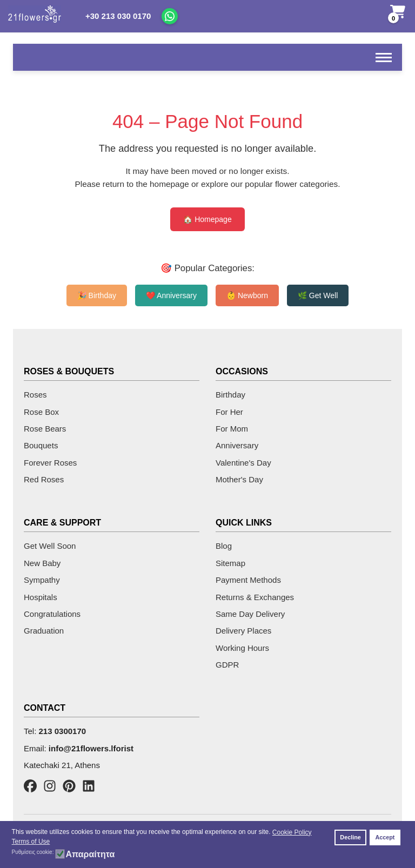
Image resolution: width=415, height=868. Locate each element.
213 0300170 (63, 731)
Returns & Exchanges (255, 597)
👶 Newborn (247, 295)
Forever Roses (50, 463)
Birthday (230, 395)
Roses (35, 395)
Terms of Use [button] (31, 842)
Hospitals (41, 597)
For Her (229, 412)
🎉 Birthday (97, 295)
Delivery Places (243, 631)
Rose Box (41, 412)
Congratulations (52, 614)
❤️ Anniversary (171, 295)
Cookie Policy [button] (292, 832)
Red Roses (44, 479)
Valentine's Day (243, 463)
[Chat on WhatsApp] (170, 16)
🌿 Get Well (318, 295)
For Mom (232, 429)
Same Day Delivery (250, 614)
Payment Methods (248, 580)
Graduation (44, 631)
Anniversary (237, 445)
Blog (224, 546)
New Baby (42, 563)
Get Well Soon (50, 546)
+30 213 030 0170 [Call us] (118, 16)
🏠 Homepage (207, 219)
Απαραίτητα (90, 854)
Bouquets (41, 445)
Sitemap (230, 563)
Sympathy (42, 580)
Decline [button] (350, 837)
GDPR (227, 665)
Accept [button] (385, 837)
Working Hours (242, 648)
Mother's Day (239, 479)
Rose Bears (45, 429)
